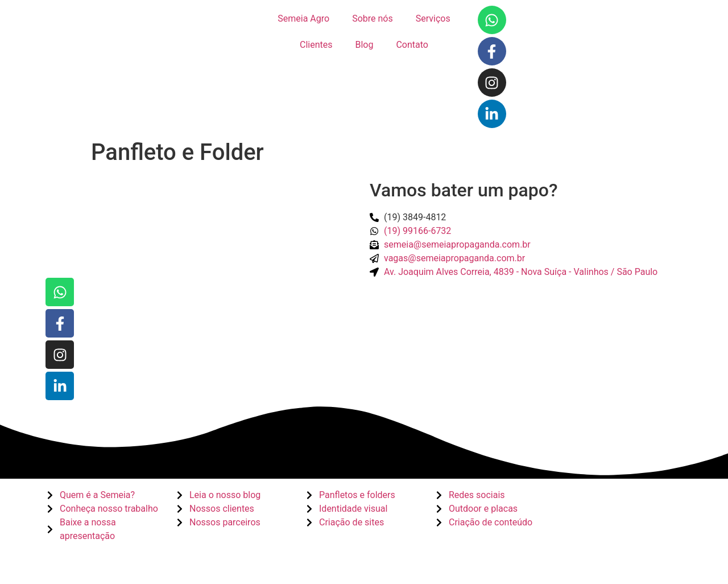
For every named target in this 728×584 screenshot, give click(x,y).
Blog (364, 45)
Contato (412, 45)
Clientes (316, 45)
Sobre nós (373, 18)
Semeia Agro (303, 18)
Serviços (433, 18)
